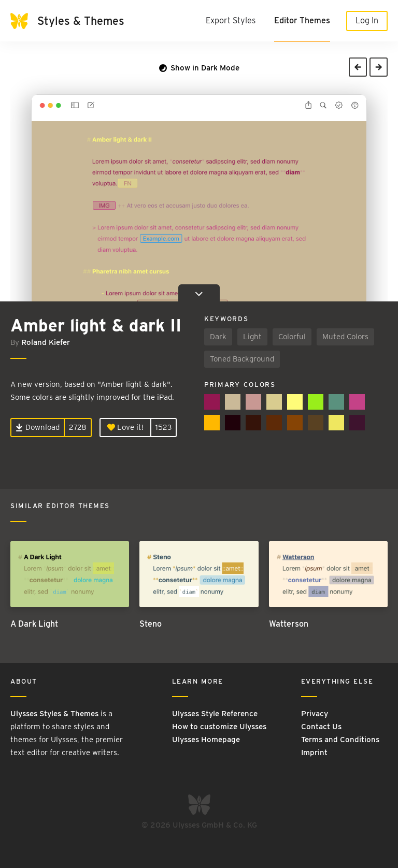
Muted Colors (345, 337)
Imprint (314, 753)
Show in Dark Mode (199, 68)
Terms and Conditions (340, 740)
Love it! (125, 427)
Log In (367, 20)
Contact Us (321, 727)
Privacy (315, 714)
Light (252, 337)
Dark (218, 337)
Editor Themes (302, 20)
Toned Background (242, 359)
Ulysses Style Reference (215, 714)
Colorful (292, 337)
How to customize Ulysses (219, 727)
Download (38, 427)
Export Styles (231, 20)
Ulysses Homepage (206, 740)
